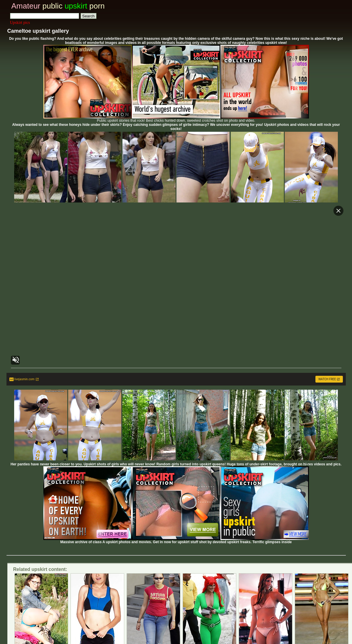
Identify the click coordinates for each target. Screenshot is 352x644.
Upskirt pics (20, 23)
